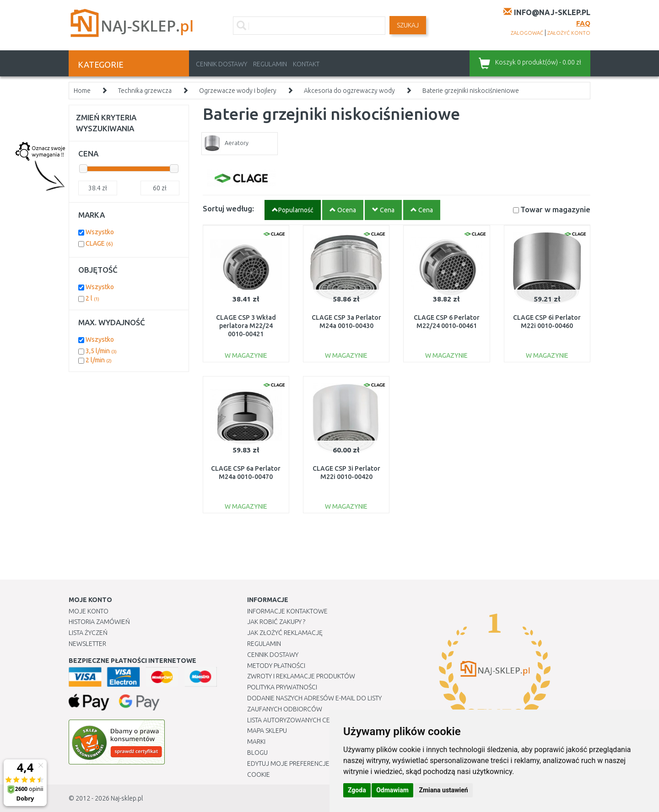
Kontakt (306, 64)
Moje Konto (89, 611)
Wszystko (100, 232)
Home (82, 91)
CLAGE (99, 243)
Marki (256, 742)
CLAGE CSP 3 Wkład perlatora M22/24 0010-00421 (246, 326)
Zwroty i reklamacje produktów (301, 676)
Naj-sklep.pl (127, 798)
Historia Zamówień (99, 622)
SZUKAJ (408, 25)
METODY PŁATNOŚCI (276, 666)
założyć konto (569, 33)
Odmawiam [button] (392, 790)
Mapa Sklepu (267, 731)
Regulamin (270, 64)
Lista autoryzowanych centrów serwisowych (322, 720)
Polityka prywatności (282, 687)
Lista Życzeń (88, 633)
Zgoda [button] (357, 790)
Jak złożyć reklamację (285, 633)
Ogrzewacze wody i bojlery (238, 91)
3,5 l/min (101, 351)
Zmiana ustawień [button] (443, 790)
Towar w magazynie (555, 209)
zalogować (527, 33)
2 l (92, 298)
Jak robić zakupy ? (276, 622)
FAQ (583, 23)
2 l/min (99, 360)
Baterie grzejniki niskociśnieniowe (471, 91)
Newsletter (87, 644)
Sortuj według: (228, 208)
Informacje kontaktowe (287, 611)
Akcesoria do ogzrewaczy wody (349, 91)
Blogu (257, 753)
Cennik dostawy (221, 64)
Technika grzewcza (145, 91)
